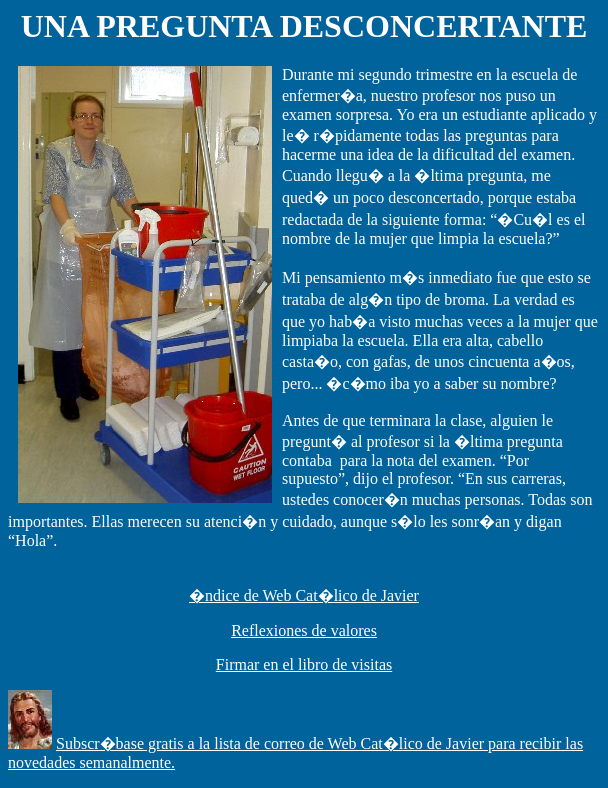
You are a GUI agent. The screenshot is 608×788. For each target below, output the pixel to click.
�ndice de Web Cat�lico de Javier (304, 595)
